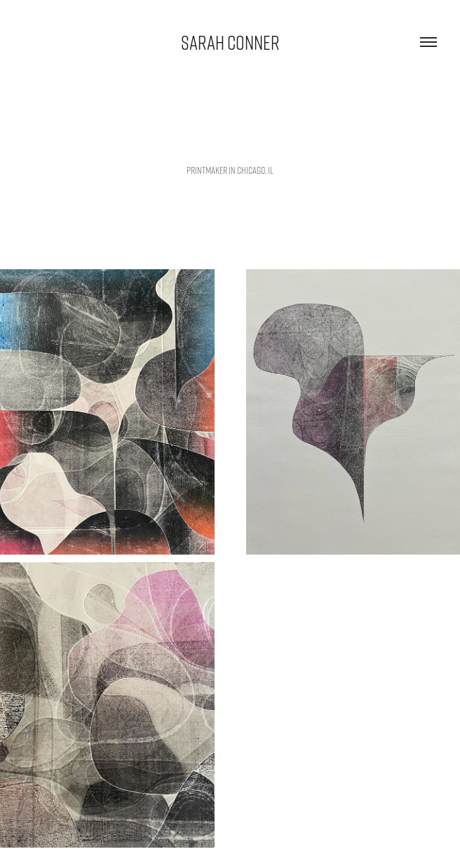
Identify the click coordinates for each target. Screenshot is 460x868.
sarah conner (230, 42)
